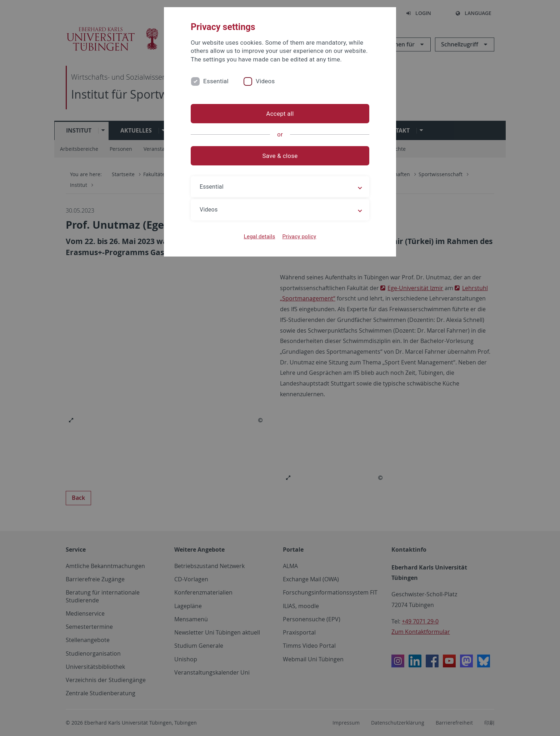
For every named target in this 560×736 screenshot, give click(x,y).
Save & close (280, 156)
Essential (216, 81)
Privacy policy (299, 237)
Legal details (260, 237)
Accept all (280, 114)
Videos (265, 81)
